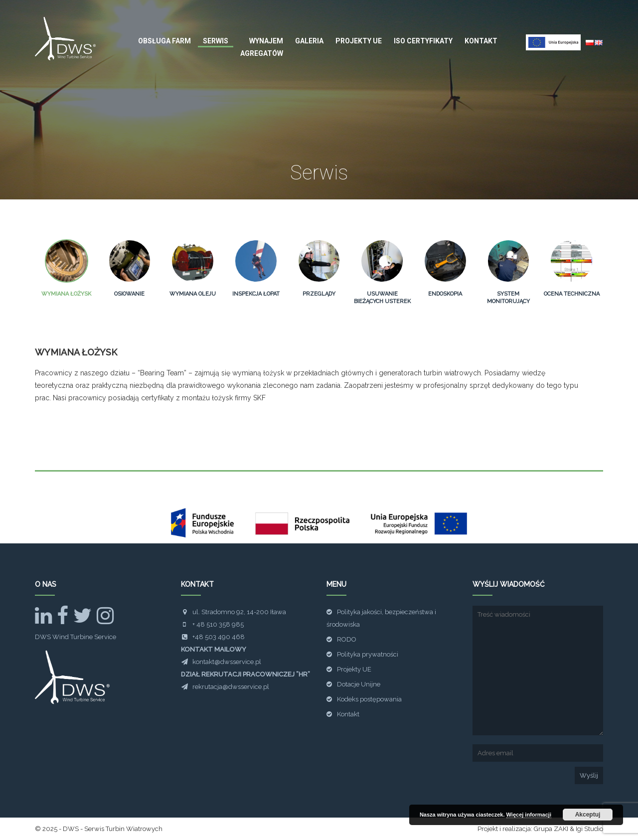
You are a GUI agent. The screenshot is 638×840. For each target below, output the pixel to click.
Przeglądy (319, 294)
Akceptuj (588, 815)
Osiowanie (129, 294)
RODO (347, 639)
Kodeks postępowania (369, 699)
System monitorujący (508, 298)
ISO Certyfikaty (423, 41)
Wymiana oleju (193, 294)
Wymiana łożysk (66, 294)
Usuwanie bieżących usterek (382, 298)
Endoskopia (445, 294)
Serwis (216, 41)
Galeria (309, 41)
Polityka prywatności (368, 654)
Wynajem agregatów (262, 47)
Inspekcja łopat (256, 294)
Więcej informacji (529, 815)
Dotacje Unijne (359, 684)
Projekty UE (359, 41)
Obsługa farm (164, 41)
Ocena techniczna (572, 294)
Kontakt (481, 41)
